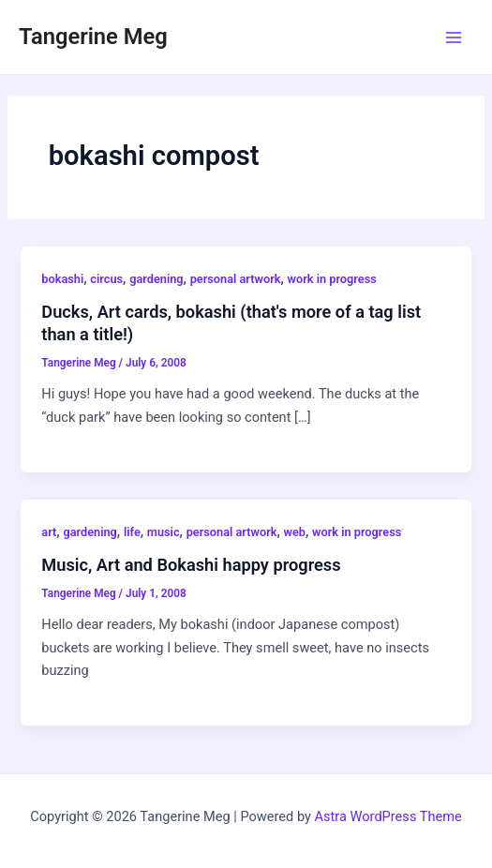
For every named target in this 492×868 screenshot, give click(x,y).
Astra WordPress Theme (388, 816)
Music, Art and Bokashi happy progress (191, 565)
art (49, 532)
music (164, 532)
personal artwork (236, 279)
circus (106, 279)
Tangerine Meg (93, 37)
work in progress (332, 279)
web (295, 532)
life (132, 532)
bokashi (62, 279)
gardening (156, 279)
